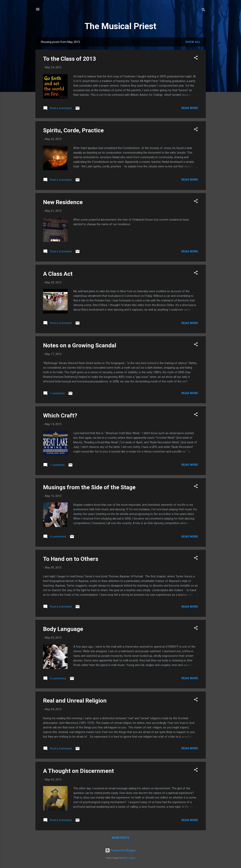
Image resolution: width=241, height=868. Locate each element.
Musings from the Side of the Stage (89, 487)
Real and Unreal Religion (75, 701)
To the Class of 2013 (69, 59)
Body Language (63, 629)
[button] (196, 58)
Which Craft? (60, 415)
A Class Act (58, 274)
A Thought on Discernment (78, 771)
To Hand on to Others (71, 559)
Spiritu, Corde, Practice (73, 130)
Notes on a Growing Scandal (80, 345)
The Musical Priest (120, 26)
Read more (190, 108)
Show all (193, 42)
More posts (120, 838)
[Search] (203, 10)
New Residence (63, 202)
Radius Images (129, 858)
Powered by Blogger (120, 850)
